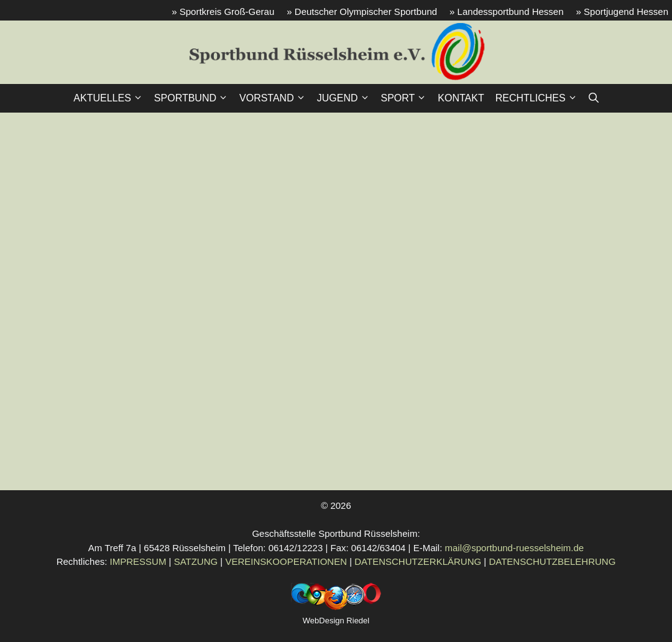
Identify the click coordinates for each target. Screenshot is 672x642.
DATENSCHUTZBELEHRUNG (552, 561)
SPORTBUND (194, 98)
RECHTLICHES (539, 98)
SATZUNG (196, 561)
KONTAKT (461, 98)
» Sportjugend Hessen (622, 12)
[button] (594, 98)
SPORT (407, 98)
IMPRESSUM (138, 561)
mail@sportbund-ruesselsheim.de (515, 548)
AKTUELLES (111, 98)
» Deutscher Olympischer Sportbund (362, 12)
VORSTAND (275, 98)
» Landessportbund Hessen (506, 12)
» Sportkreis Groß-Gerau (223, 12)
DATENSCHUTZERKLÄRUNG (418, 561)
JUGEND (346, 98)
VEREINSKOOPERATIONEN (286, 561)
